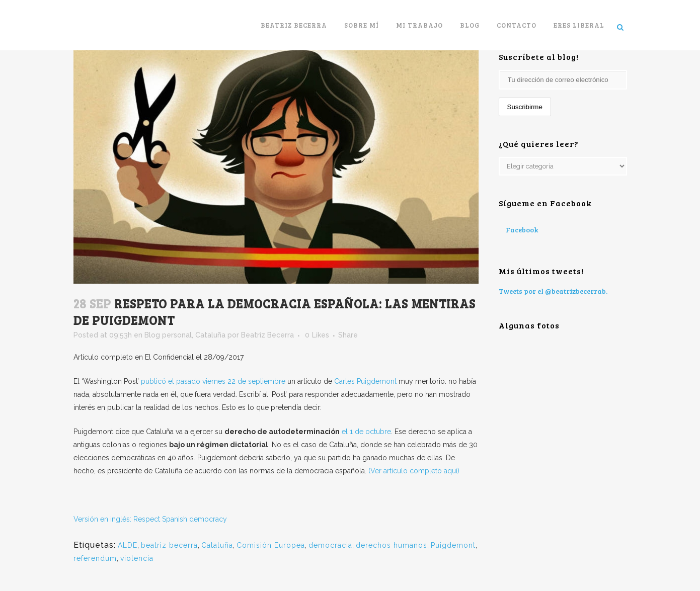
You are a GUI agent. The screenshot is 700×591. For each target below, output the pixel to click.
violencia (137, 558)
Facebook (522, 230)
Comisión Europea (271, 545)
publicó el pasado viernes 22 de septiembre (213, 381)
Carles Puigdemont (366, 381)
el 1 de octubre (366, 432)
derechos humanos (392, 545)
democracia (330, 545)
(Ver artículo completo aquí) (413, 471)
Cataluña (210, 335)
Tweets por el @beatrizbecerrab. (553, 291)
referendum (95, 558)
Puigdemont (453, 545)
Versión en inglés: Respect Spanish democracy (150, 519)
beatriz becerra (169, 545)
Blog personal (168, 335)
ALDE (128, 545)
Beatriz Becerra (267, 335)
